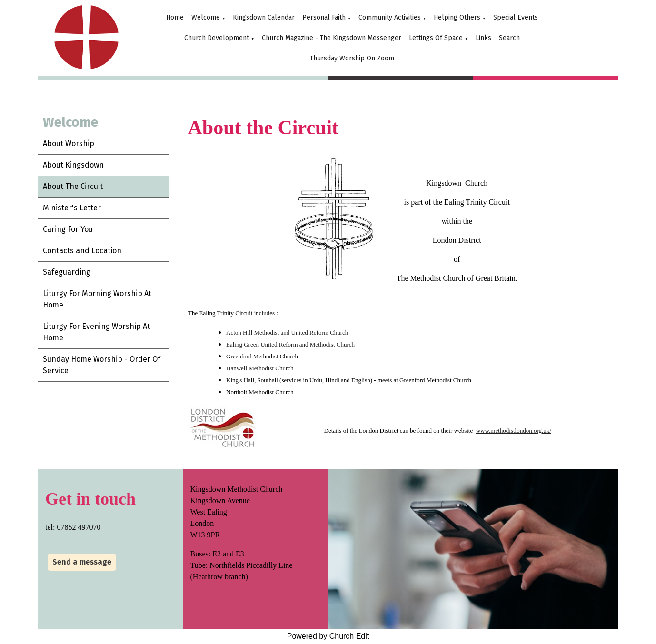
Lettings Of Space (436, 38)
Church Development (217, 38)
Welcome (206, 17)
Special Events (516, 17)
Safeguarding (67, 272)
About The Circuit (73, 186)
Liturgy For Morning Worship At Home (97, 299)
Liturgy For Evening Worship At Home (96, 332)
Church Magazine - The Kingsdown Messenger (332, 38)
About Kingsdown (73, 165)
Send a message (82, 562)
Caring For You (68, 229)
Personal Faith (324, 17)
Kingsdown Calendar (264, 17)
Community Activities (390, 17)
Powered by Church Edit (328, 636)
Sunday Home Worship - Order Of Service (102, 365)
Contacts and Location (82, 251)
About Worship (69, 144)
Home (175, 17)
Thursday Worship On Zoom (352, 58)
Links (483, 38)
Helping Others (457, 17)
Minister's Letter (72, 208)
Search (509, 38)
